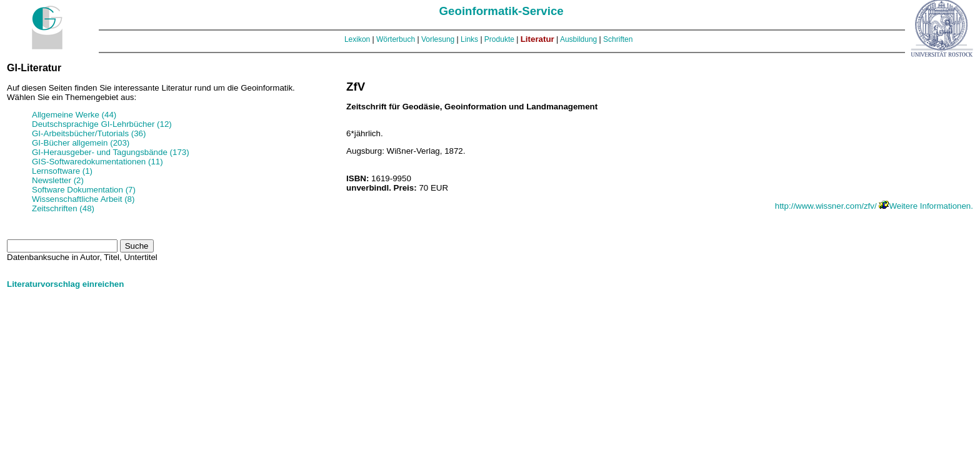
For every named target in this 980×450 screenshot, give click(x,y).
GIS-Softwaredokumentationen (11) (97, 162)
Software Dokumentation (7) (84, 190)
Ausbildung (578, 39)
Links (469, 39)
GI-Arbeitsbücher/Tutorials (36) (89, 133)
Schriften (618, 39)
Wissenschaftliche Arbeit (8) (83, 199)
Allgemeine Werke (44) (74, 115)
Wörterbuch (396, 39)
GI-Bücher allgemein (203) (81, 143)
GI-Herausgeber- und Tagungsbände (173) (111, 152)
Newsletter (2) (58, 180)
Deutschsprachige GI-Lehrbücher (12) (102, 124)
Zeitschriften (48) (63, 208)
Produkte (499, 39)
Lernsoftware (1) (62, 171)
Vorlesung (438, 39)
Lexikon (357, 39)
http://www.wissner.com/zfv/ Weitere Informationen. (874, 206)
